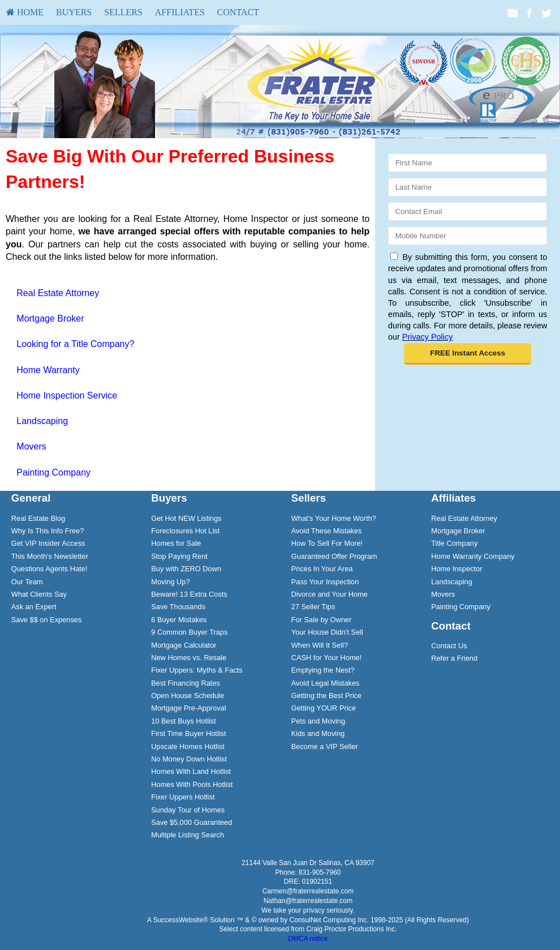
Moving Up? (170, 582)
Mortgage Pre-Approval (188, 708)
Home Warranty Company (473, 556)
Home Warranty (48, 370)
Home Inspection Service (67, 395)
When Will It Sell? (320, 645)
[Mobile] (468, 236)
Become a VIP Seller (325, 746)
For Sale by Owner (322, 620)
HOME (25, 12)
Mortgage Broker (50, 318)
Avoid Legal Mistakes (326, 683)
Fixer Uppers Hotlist (183, 797)
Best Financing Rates (186, 683)
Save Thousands (178, 607)
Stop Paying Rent (179, 556)
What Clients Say (39, 594)
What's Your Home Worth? (334, 518)
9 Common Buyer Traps (189, 632)
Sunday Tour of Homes (188, 810)
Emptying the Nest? (323, 670)
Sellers (123, 12)
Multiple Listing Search (188, 835)
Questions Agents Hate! (49, 569)
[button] (468, 354)
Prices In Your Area (322, 569)
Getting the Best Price (326, 696)
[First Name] (468, 163)
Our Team (27, 582)
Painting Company (53, 472)
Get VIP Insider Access (48, 543)
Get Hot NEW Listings (186, 518)
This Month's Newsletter (50, 556)
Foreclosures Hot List (185, 531)
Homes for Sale (176, 543)
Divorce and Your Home (329, 594)
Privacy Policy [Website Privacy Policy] (428, 337)
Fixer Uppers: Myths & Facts (197, 670)
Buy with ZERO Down (186, 569)
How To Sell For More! (327, 543)
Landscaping (42, 421)
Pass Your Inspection (325, 582)
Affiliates (180, 12)
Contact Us (449, 646)
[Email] (468, 211)
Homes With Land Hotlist (191, 771)
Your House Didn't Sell (327, 632)
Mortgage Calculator (184, 645)
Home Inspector (456, 569)
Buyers (74, 12)
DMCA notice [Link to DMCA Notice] (308, 939)
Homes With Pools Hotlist (192, 784)
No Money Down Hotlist (189, 759)
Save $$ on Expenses (47, 620)
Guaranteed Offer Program (334, 556)
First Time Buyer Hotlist (188, 733)
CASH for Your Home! (326, 658)
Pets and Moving (318, 721)
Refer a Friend (454, 658)
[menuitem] (25, 12)
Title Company (454, 543)
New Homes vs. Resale (189, 658)
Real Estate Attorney (58, 293)
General (31, 498)
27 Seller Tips (313, 607)
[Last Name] (468, 187)
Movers (31, 446)
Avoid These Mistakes (327, 531)
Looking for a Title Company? (75, 344)
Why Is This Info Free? (48, 531)
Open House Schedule (188, 696)
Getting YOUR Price (324, 708)
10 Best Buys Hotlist (184, 721)
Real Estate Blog (38, 518)
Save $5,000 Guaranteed (191, 822)
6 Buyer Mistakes (179, 620)
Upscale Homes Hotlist (188, 746)
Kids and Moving (318, 733)
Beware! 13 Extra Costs (189, 594)
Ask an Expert (34, 607)
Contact (238, 12)
